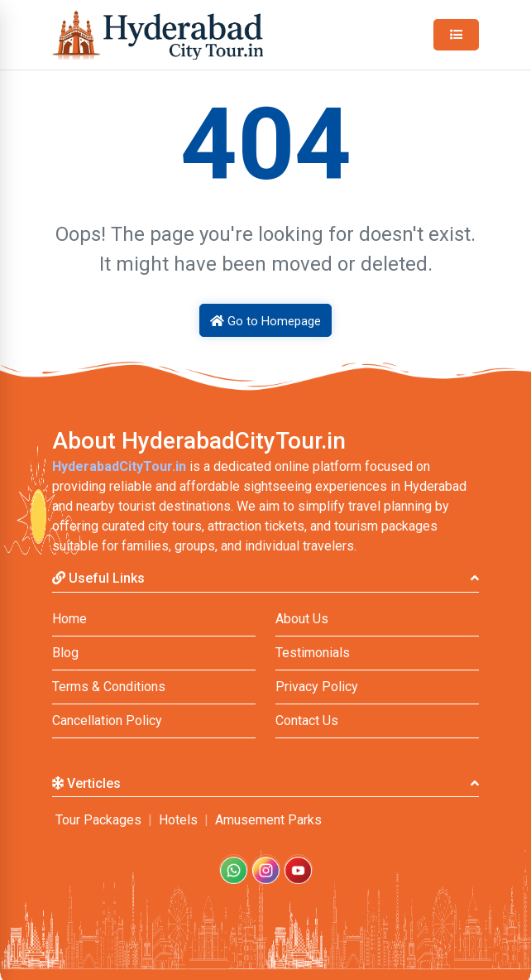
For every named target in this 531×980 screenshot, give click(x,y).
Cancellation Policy (107, 721)
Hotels (178, 820)
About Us (302, 619)
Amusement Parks (268, 820)
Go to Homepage (265, 321)
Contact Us (307, 721)
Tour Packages (98, 820)
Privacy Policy (317, 687)
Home (69, 619)
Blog (65, 653)
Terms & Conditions (109, 687)
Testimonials (313, 653)
